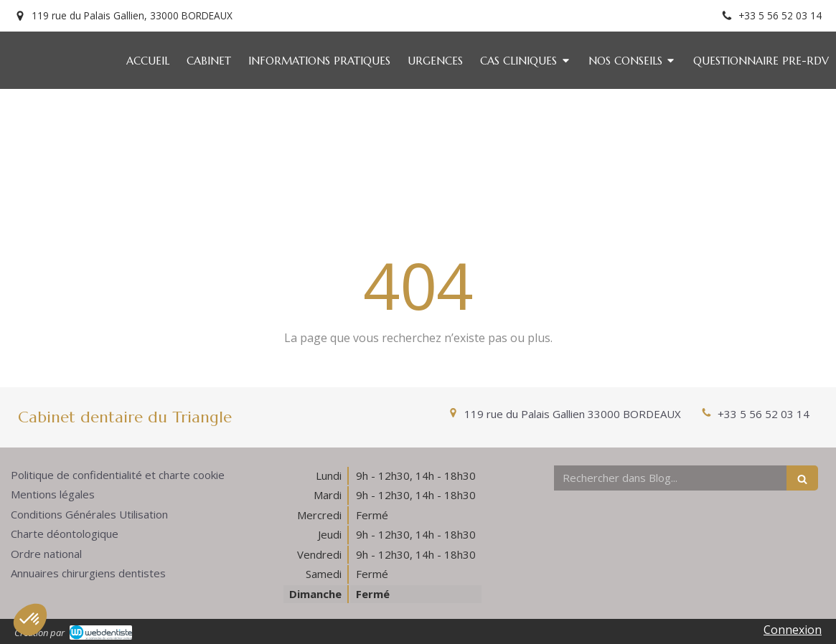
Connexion (793, 630)
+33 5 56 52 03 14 (764, 414)
